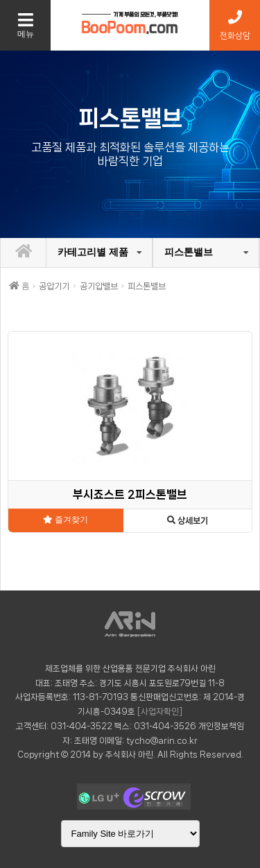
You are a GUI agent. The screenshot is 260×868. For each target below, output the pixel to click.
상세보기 (188, 521)
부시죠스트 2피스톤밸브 (130, 494)
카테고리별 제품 (93, 252)
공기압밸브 (99, 286)
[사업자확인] (160, 712)
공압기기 (54, 286)
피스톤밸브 (189, 252)
